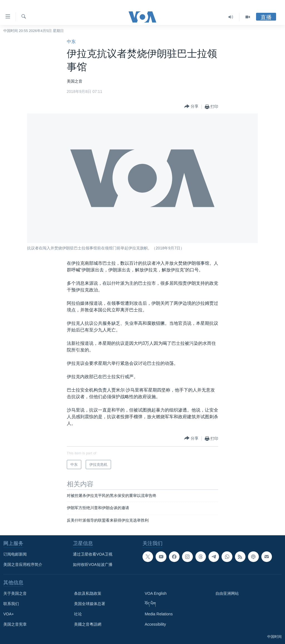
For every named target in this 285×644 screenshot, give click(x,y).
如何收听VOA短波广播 (93, 564)
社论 (78, 614)
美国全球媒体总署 (90, 604)
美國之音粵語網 (88, 624)
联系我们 (11, 604)
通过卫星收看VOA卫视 (93, 554)
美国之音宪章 (15, 624)
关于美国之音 (15, 593)
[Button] (191, 107)
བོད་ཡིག (150, 604)
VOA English (156, 593)
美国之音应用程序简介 (23, 564)
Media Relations (159, 614)
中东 (71, 42)
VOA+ (9, 614)
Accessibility (155, 624)
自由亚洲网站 (227, 593)
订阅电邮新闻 (15, 554)
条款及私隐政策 (88, 593)
